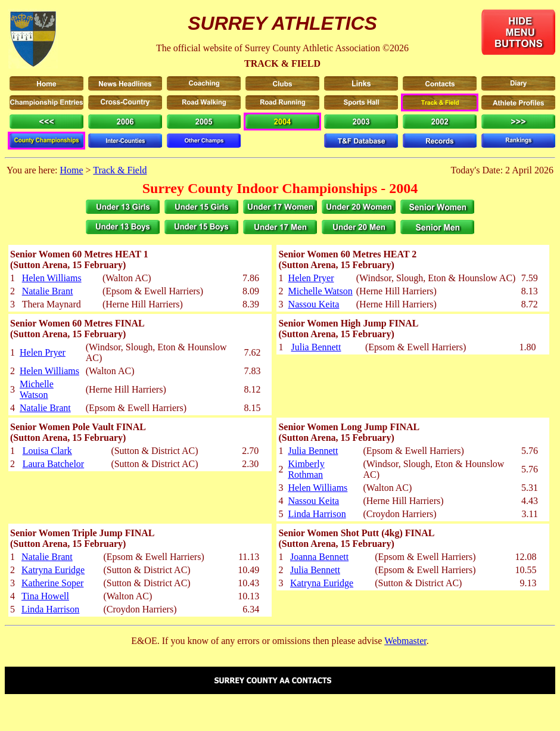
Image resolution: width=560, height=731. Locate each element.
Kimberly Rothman (306, 469)
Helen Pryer (311, 278)
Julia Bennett (316, 347)
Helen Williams (52, 278)
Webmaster (405, 641)
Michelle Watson (321, 291)
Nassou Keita (314, 304)
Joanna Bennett (319, 557)
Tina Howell (45, 596)
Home (71, 170)
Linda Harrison (317, 514)
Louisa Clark (47, 451)
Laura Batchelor (54, 464)
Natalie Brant (48, 291)
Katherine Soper (52, 583)
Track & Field (120, 170)
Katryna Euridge (53, 570)
